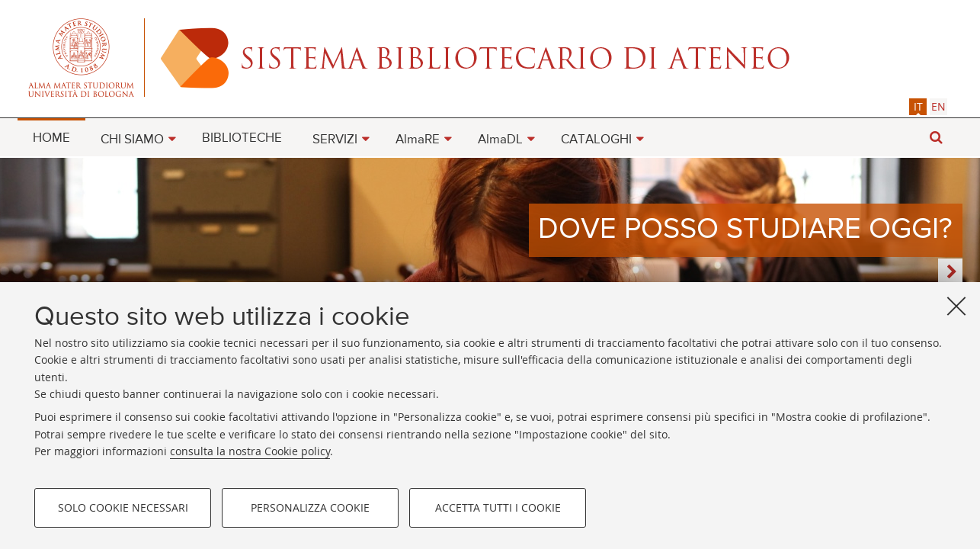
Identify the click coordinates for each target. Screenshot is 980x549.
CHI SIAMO (132, 140)
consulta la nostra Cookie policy (250, 451)
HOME (51, 138)
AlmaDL (500, 140)
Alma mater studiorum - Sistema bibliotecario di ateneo (490, 57)
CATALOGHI (596, 140)
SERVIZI (335, 140)
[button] (936, 138)
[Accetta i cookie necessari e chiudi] (956, 306)
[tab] (918, 106)
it (918, 106)
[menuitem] (51, 137)
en (938, 106)
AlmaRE (418, 140)
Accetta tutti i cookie (498, 507)
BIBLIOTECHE (242, 138)
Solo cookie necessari (123, 507)
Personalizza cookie (310, 507)
